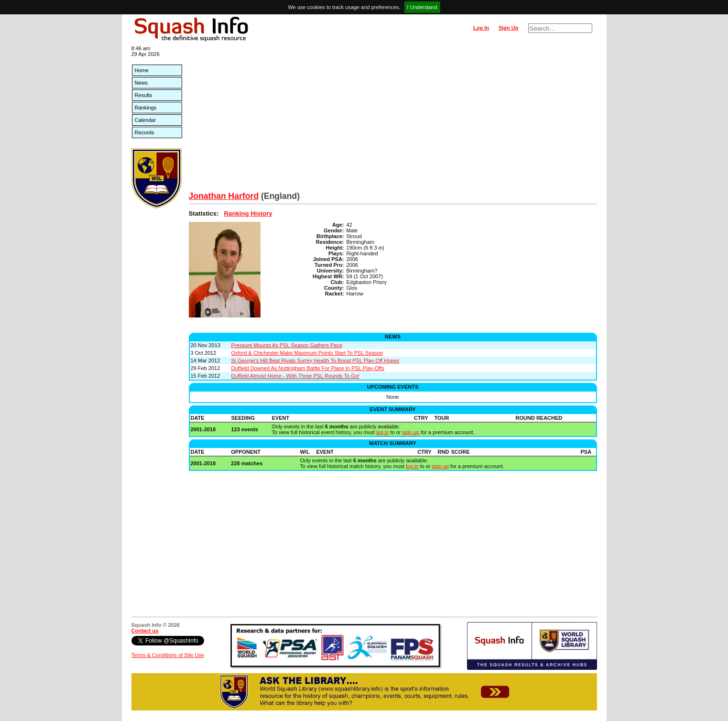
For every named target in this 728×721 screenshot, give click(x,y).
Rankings (146, 108)
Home (142, 70)
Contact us (145, 631)
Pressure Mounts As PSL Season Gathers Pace (287, 345)
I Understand (422, 7)
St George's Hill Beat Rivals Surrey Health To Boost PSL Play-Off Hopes (315, 360)
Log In (481, 28)
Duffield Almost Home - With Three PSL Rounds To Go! (296, 376)
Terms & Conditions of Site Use (168, 655)
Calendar (146, 120)
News (141, 83)
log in (382, 432)
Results (144, 95)
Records (145, 132)
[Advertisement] (393, 120)
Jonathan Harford (224, 196)
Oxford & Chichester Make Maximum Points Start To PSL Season (307, 353)
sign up (411, 432)
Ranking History (248, 213)
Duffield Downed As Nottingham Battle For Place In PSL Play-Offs (308, 368)
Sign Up (509, 28)
